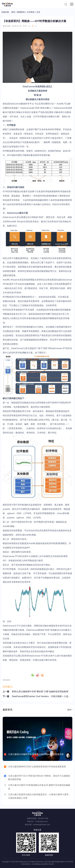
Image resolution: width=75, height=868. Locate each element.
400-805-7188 (43, 818)
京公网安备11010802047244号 (43, 864)
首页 (13, 12)
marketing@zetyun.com (42, 825)
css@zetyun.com (42, 821)
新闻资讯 (21, 12)
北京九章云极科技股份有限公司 (55, 862)
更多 (70, 710)
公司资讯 (31, 12)
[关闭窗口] (8, 687)
